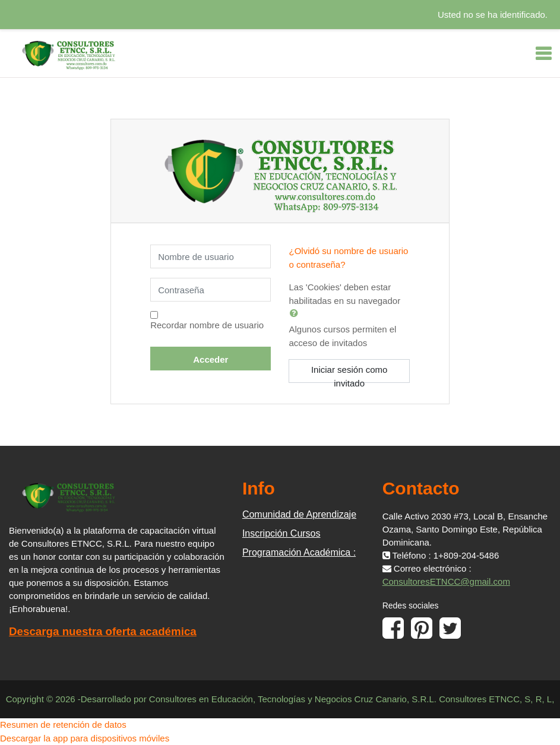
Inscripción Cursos (281, 533)
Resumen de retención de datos (63, 725)
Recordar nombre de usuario (207, 325)
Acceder (211, 359)
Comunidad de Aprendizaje (299, 514)
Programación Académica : (299, 552)
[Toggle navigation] (543, 53)
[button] (296, 313)
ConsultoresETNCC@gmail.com (446, 581)
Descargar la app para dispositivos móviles (85, 738)
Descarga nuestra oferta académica (103, 631)
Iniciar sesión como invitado (349, 374)
